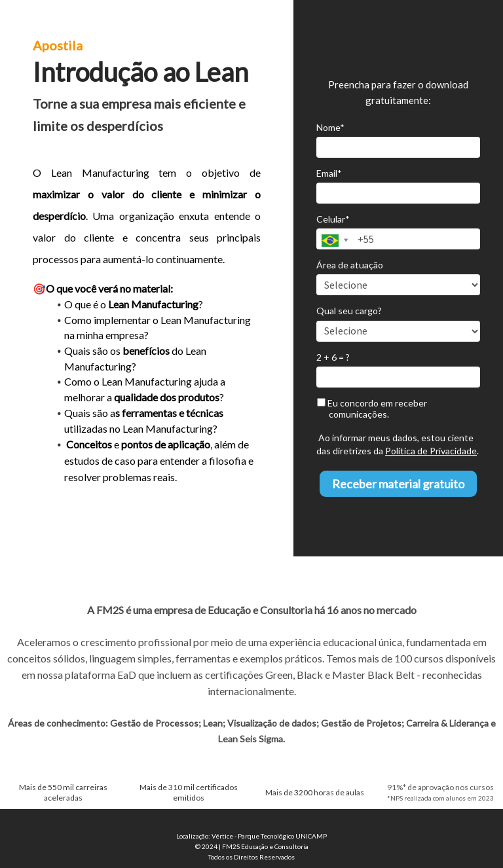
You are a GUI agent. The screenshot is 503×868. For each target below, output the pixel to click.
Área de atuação (350, 265)
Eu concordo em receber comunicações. (372, 409)
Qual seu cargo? (349, 311)
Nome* (330, 127)
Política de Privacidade (431, 451)
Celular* (333, 219)
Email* (329, 173)
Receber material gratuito (398, 484)
